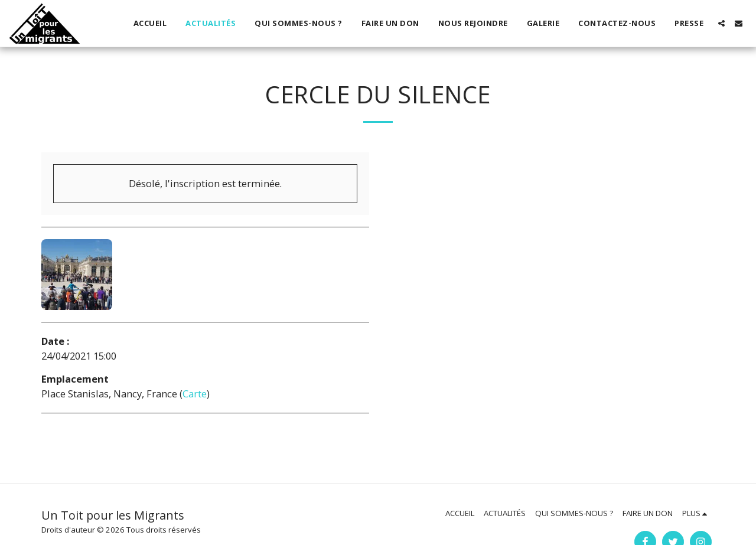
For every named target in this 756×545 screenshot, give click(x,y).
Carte (195, 394)
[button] (721, 23)
